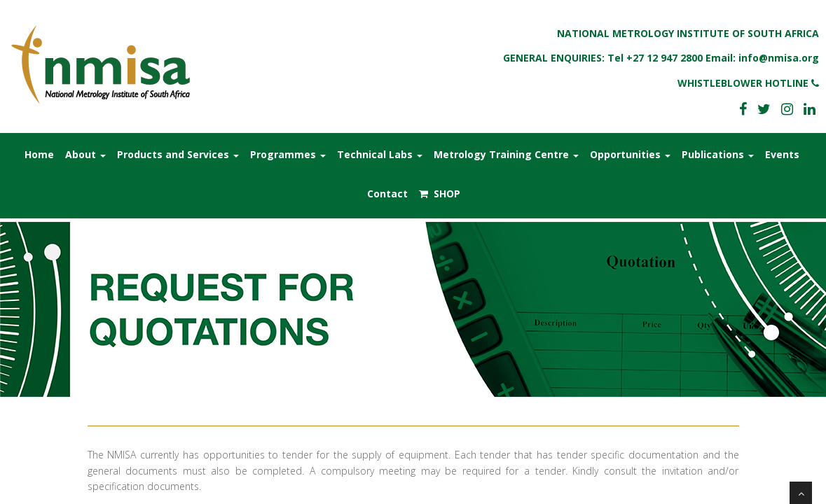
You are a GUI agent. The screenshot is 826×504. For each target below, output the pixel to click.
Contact (387, 194)
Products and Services (178, 154)
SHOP (440, 194)
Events (782, 154)
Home (39, 154)
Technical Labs (380, 154)
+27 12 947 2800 (665, 58)
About (85, 154)
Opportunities (630, 154)
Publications (718, 154)
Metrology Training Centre (506, 154)
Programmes (288, 154)
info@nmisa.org (779, 58)
